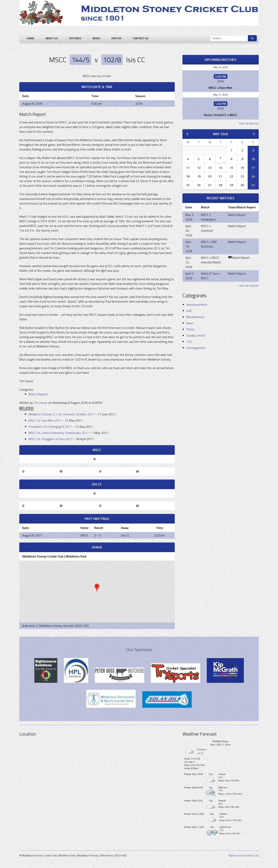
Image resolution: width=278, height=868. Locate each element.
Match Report (237, 215)
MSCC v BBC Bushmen (209, 244)
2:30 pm (159, 535)
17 (253, 168)
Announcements (197, 305)
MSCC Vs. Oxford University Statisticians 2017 (59, 433)
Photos (116, 38)
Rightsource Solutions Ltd (244, 855)
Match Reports (38, 394)
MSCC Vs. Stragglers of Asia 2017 (51, 439)
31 (253, 185)
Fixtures (75, 38)
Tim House (41, 403)
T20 (189, 342)
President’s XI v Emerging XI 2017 (51, 427)
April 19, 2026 (189, 246)
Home (31, 38)
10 (253, 159)
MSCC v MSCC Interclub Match (211, 260)
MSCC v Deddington (208, 217)
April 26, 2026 (189, 231)
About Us (52, 38)
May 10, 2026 (220, 67)
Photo (190, 329)
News (96, 38)
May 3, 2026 (190, 217)
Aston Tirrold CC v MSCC (221, 115)
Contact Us (141, 38)
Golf (189, 311)
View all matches (249, 123)
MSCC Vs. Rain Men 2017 (45, 420)
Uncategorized (196, 348)
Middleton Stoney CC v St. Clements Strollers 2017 (62, 414)
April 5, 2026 (190, 276)
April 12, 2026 (189, 262)
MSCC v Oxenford (207, 228)
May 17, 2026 (220, 95)
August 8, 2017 (32, 535)
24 (253, 176)
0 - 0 (97, 535)
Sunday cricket (196, 335)
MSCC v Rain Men (220, 88)
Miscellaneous (195, 317)
